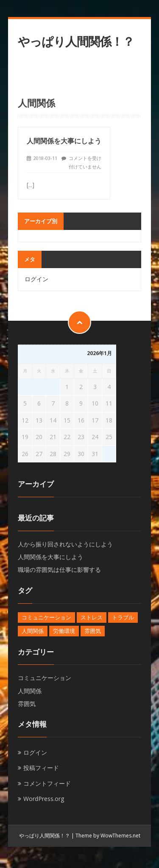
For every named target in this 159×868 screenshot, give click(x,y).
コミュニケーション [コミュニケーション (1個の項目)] (46, 617)
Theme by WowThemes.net (108, 836)
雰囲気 (27, 704)
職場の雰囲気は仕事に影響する (59, 570)
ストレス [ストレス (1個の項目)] (92, 617)
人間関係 (30, 691)
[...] (31, 185)
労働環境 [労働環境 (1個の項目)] (64, 631)
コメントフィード (47, 783)
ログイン (36, 279)
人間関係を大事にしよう (64, 141)
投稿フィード (41, 768)
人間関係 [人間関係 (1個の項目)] (33, 631)
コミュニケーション (45, 678)
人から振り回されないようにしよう (65, 544)
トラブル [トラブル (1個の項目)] (123, 617)
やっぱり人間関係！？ (76, 41)
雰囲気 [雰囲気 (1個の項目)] (93, 631)
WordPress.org (44, 799)
